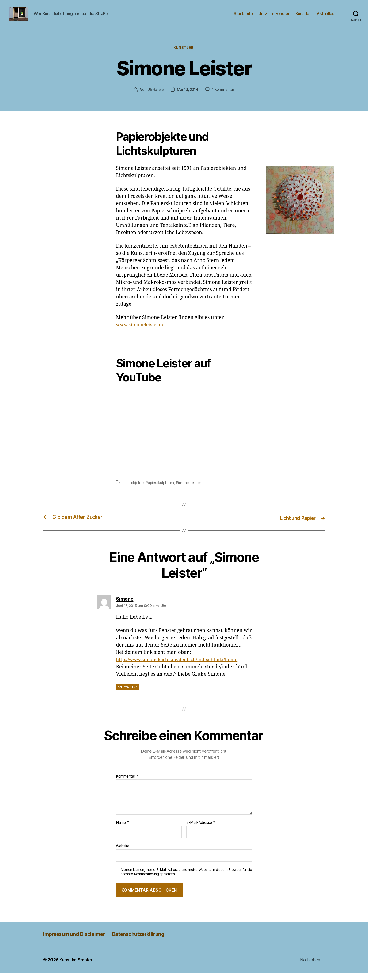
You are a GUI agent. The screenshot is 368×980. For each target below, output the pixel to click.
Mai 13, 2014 (188, 97)
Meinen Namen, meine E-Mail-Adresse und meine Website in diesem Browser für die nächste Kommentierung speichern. (186, 879)
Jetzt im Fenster (274, 17)
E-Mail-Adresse (201, 830)
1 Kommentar (223, 97)
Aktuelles (326, 17)
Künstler (303, 17)
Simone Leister (190, 490)
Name (122, 830)
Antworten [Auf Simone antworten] (128, 694)
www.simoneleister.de (142, 333)
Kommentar (127, 783)
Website (123, 853)
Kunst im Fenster (76, 967)
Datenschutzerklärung (148, 941)
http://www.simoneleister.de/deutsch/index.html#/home (181, 667)
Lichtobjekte (133, 490)
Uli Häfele (155, 97)
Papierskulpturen (161, 490)
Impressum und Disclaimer (78, 941)
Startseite (243, 17)
